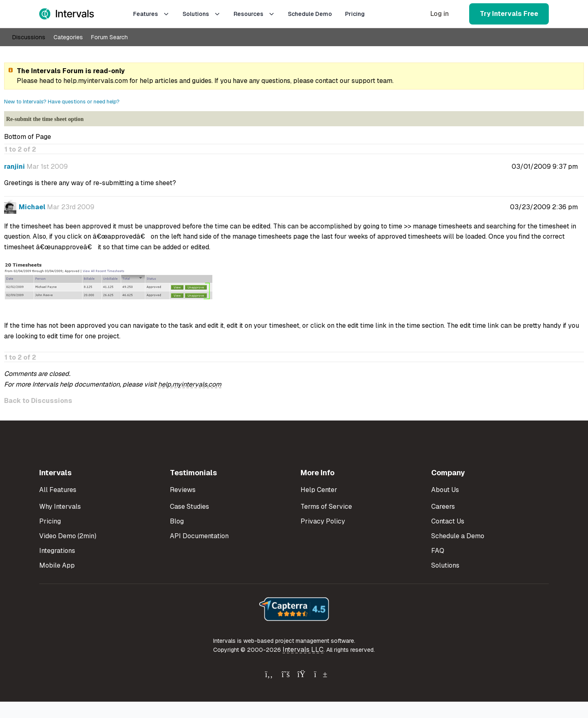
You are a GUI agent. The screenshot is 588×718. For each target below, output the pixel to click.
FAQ (438, 551)
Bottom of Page (28, 137)
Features (151, 14)
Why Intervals (60, 507)
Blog (177, 521)
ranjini (14, 167)
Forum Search (109, 37)
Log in (440, 14)
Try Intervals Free (509, 14)
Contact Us (448, 521)
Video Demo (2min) (68, 536)
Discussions (29, 37)
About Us (445, 490)
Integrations (57, 551)
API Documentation (199, 536)
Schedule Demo (310, 14)
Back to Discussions (38, 401)
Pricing (355, 14)
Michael (32, 207)
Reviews (183, 490)
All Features (58, 490)
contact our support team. (354, 81)
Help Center (319, 490)
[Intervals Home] (67, 14)
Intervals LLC (303, 650)
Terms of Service (326, 507)
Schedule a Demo (458, 536)
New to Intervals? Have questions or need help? (62, 102)
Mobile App (57, 565)
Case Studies (189, 507)
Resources (254, 14)
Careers (443, 507)
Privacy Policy (323, 521)
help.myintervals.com (96, 81)
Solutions (202, 14)
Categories (68, 37)
